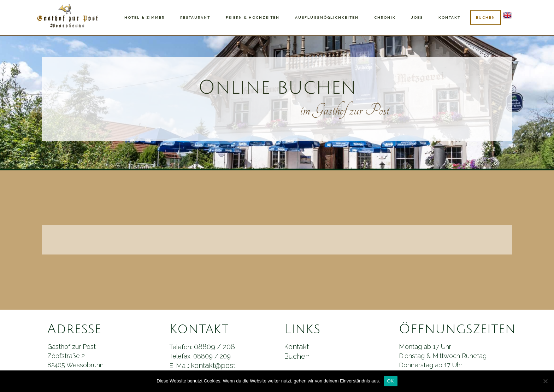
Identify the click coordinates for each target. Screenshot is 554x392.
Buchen (297, 356)
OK (391, 381)
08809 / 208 (214, 347)
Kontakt (296, 347)
